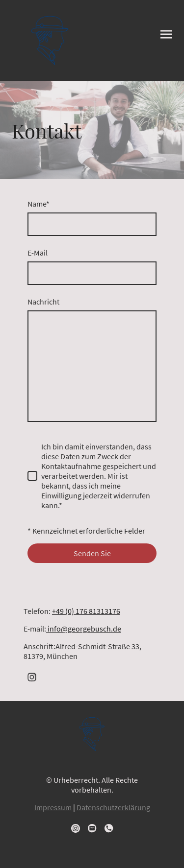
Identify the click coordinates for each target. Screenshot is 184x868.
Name (39, 204)
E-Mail (38, 253)
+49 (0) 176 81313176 (86, 611)
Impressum (53, 807)
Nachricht (43, 302)
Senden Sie (92, 553)
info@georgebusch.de (84, 629)
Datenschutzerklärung (113, 807)
